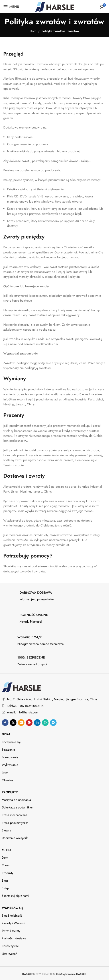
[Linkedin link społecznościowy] (37, 723)
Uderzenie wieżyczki (15, 838)
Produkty (10, 792)
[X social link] (13, 723)
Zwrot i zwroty (11, 931)
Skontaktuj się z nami (15, 896)
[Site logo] (54, 6)
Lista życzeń (9, 954)
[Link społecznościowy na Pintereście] (29, 723)
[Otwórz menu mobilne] (11, 7)
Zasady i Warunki (13, 923)
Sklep (5, 888)
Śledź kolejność (12, 916)
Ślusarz (6, 830)
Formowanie (10, 757)
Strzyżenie (8, 750)
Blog (5, 881)
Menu (6, 850)
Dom (33, 31)
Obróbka (8, 780)
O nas (6, 865)
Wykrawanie (10, 765)
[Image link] (21, 687)
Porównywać (10, 946)
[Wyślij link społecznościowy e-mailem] (21, 723)
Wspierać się (12, 908)
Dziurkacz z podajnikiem (18, 807)
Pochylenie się (11, 742)
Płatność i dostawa (14, 938)
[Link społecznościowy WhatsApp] (45, 723)
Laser (5, 772)
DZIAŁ (6, 734)
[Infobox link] (54, 597)
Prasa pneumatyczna (15, 823)
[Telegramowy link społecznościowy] (53, 723)
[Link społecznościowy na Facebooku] (5, 723)
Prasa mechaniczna (14, 815)
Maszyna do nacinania (16, 800)
